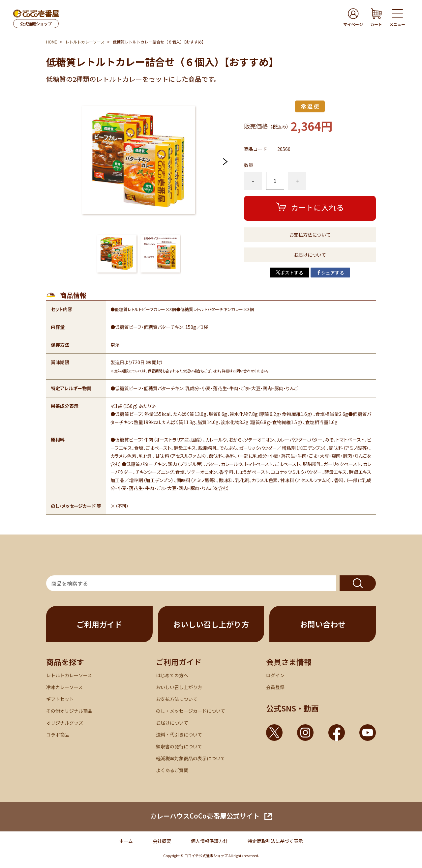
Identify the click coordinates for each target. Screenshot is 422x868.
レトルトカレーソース (85, 42)
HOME (52, 42)
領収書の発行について (179, 746)
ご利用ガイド (99, 624)
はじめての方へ (172, 675)
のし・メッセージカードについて (191, 711)
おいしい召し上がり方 (211, 624)
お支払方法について (310, 235)
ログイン (275, 675)
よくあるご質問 (172, 770)
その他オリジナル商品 (69, 711)
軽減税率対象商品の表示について (191, 758)
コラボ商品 (58, 735)
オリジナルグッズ (65, 723)
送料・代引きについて (179, 735)
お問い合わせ (323, 624)
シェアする (330, 273)
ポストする (289, 273)
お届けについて (310, 255)
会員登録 (275, 687)
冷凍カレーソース (64, 687)
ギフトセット (60, 699)
